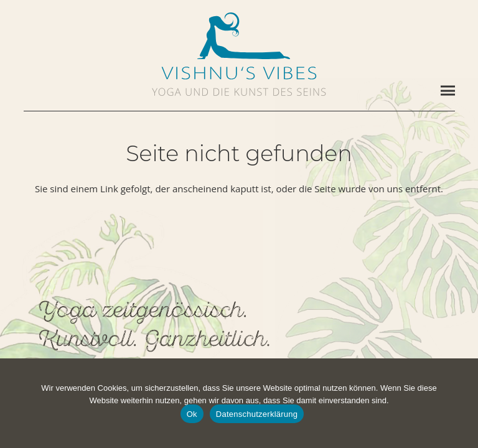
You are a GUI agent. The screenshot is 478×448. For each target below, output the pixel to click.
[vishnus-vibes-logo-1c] (239, 73)
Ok (192, 414)
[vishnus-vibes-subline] (239, 92)
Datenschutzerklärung (257, 414)
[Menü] (448, 91)
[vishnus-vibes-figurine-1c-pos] (239, 36)
